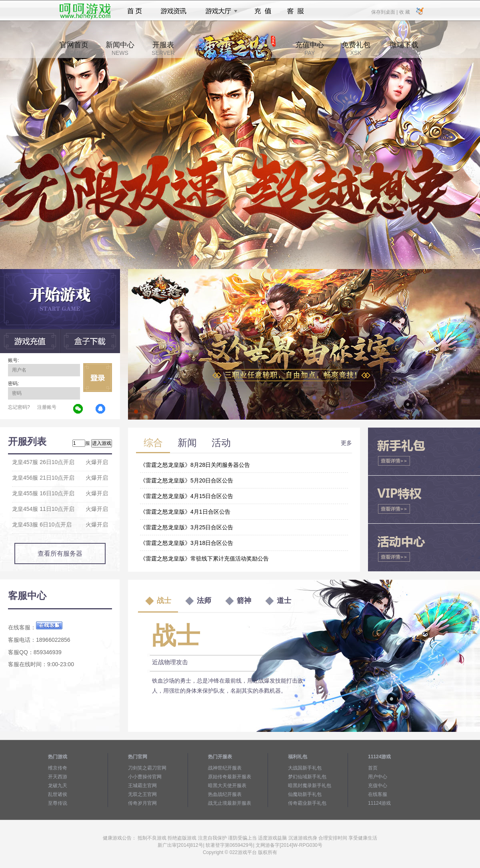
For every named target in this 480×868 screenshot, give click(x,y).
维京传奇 (58, 768)
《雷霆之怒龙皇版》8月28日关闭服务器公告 (195, 465)
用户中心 (378, 777)
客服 (296, 11)
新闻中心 (120, 48)
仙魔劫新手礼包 (305, 794)
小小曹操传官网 (145, 777)
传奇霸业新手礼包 (307, 803)
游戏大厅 (219, 11)
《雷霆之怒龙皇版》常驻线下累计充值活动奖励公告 (204, 559)
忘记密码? (19, 407)
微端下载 (404, 48)
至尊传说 (58, 803)
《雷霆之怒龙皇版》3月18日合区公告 (187, 543)
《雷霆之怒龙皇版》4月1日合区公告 (185, 512)
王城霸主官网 (142, 786)
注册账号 (47, 407)
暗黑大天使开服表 (227, 786)
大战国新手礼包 (305, 768)
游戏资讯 (174, 11)
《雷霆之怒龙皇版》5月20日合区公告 (187, 480)
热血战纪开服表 (225, 794)
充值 (263, 11)
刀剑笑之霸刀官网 (147, 768)
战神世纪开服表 (225, 768)
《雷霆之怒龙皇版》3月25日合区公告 (187, 527)
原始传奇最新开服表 (230, 777)
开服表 (163, 48)
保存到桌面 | (385, 12)
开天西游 (58, 777)
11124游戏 (379, 803)
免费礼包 (356, 48)
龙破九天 (58, 786)
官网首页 (74, 48)
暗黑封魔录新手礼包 (310, 786)
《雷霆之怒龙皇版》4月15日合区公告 (187, 496)
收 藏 (404, 12)
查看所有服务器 (60, 554)
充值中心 (310, 48)
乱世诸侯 (58, 794)
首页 (135, 11)
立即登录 (98, 378)
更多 (346, 443)
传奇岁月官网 (142, 803)
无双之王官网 (142, 794)
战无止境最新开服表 (230, 803)
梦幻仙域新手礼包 (307, 777)
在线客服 (378, 794)
